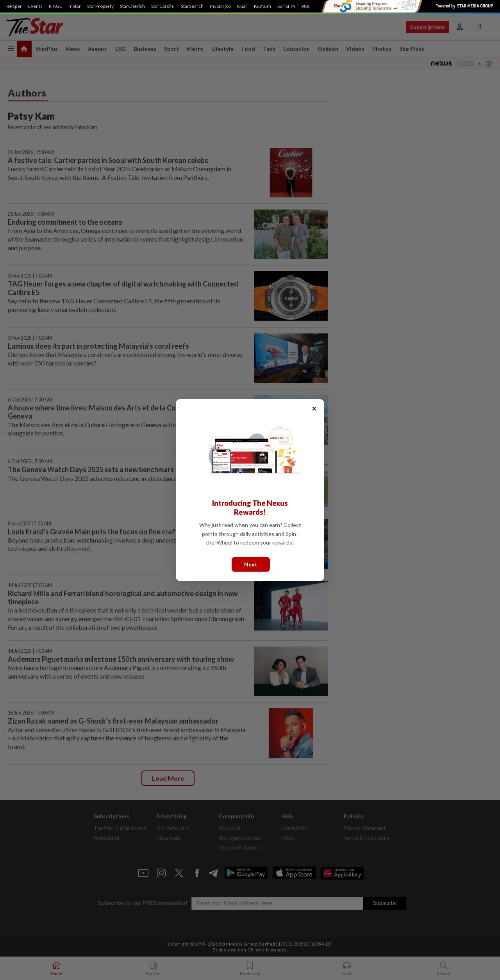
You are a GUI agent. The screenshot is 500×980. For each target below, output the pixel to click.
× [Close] (314, 408)
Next (251, 564)
